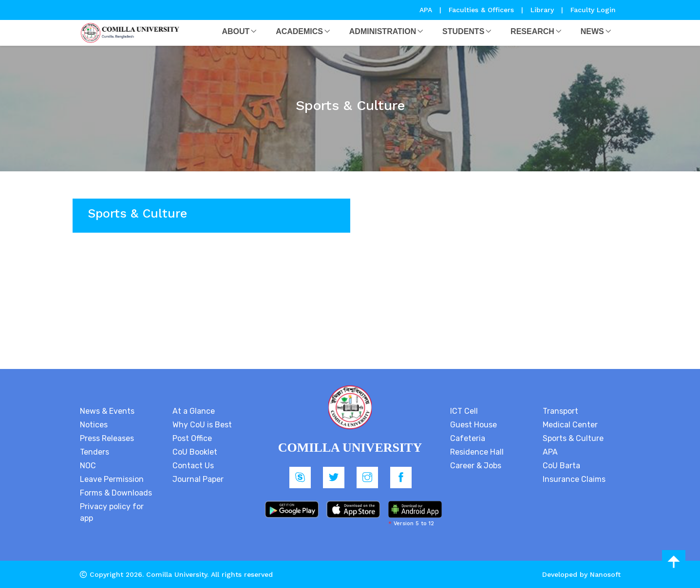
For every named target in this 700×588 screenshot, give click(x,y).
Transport (560, 411)
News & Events (107, 411)
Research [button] (532, 31)
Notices (94, 425)
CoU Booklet (195, 452)
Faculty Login (593, 10)
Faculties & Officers (481, 10)
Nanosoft (605, 574)
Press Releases (107, 438)
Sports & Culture (573, 438)
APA (427, 10)
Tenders (95, 452)
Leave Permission (112, 479)
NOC (88, 466)
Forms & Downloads (116, 493)
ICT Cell (464, 411)
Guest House (473, 425)
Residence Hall (477, 452)
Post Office (192, 438)
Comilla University (177, 574)
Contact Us (193, 466)
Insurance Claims (574, 479)
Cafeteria (468, 438)
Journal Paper (198, 479)
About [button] (236, 31)
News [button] (592, 31)
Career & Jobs (476, 466)
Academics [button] (299, 31)
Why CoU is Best (202, 425)
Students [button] (463, 31)
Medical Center (570, 425)
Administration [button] (383, 31)
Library (543, 10)
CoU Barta (561, 466)
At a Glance (194, 411)
